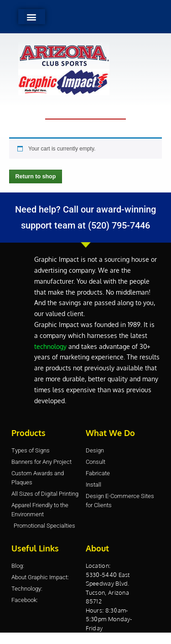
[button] (32, 17)
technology (50, 346)
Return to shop (36, 177)
